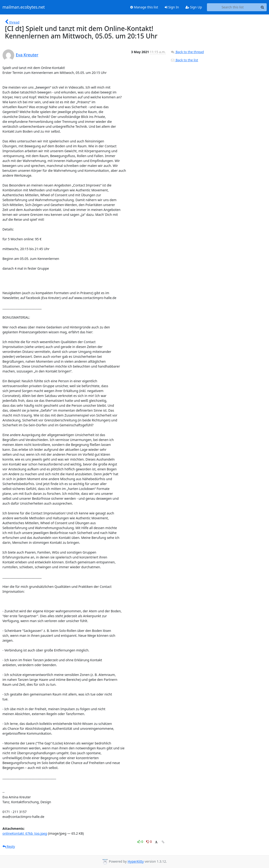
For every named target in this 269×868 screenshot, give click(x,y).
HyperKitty (136, 861)
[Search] (262, 7)
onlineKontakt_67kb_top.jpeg (25, 833)
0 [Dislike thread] (149, 842)
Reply (9, 846)
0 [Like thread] (141, 842)
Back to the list (184, 60)
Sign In (172, 7)
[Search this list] (233, 7)
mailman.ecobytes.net (24, 7)
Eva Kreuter (27, 55)
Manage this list (144, 7)
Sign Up (194, 7)
